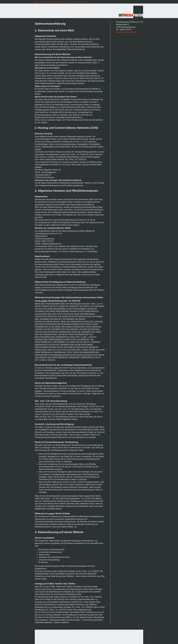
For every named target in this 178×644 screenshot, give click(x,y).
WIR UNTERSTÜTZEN (79, 2)
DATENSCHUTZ (62, 2)
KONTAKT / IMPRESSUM (48, 2)
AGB (69, 2)
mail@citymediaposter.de (126, 32)
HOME (37, 2)
